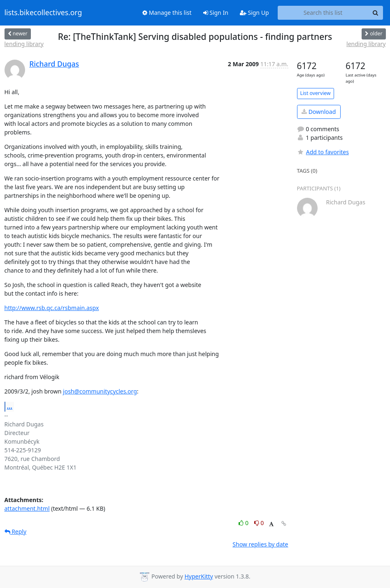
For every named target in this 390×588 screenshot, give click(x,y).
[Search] (376, 13)
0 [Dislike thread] (259, 523)
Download (319, 112)
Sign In (216, 13)
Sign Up (254, 13)
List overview (316, 93)
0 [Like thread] (244, 523)
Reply (16, 531)
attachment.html (27, 508)
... (10, 406)
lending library (24, 44)
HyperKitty (198, 576)
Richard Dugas (54, 64)
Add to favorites (323, 152)
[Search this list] (323, 13)
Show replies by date (260, 544)
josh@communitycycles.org (100, 391)
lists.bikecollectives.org (43, 13)
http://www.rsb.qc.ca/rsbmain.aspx (52, 308)
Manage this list (167, 13)
